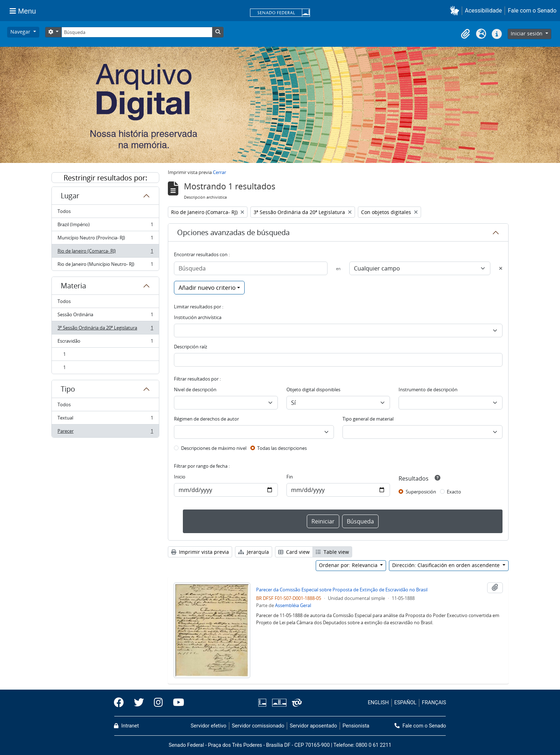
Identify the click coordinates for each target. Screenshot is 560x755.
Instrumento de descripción (428, 389)
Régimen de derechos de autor (206, 419)
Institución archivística (198, 317)
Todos (64, 211)
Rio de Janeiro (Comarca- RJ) (105, 252)
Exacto (454, 492)
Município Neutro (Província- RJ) (105, 239)
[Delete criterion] (501, 268)
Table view (332, 552)
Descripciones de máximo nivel (214, 448)
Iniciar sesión (527, 33)
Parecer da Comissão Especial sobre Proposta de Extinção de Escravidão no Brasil (342, 590)
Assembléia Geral (293, 605)
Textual (105, 419)
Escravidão (105, 342)
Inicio (180, 477)
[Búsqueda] (137, 32)
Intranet (126, 726)
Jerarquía (254, 552)
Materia (73, 286)
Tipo (68, 389)
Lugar (70, 196)
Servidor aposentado (313, 726)
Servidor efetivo (209, 726)
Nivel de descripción (195, 389)
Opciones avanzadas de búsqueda (233, 232)
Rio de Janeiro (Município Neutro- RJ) (105, 265)
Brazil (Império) (105, 226)
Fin (290, 477)
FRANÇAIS (434, 703)
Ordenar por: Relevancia (349, 565)
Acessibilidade (484, 11)
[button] (456, 11)
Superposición (421, 492)
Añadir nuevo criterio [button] (207, 288)
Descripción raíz (191, 347)
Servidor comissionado (258, 726)
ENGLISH (378, 703)
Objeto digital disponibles (313, 389)
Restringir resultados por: (105, 178)
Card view (294, 552)
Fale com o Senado (532, 11)
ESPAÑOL (405, 703)
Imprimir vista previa (200, 552)
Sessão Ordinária (105, 316)
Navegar (21, 32)
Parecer (105, 432)
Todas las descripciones (282, 448)
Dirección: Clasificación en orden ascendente (447, 565)
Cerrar (219, 172)
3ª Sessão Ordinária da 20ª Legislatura (105, 329)
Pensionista (356, 726)
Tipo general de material (368, 419)
